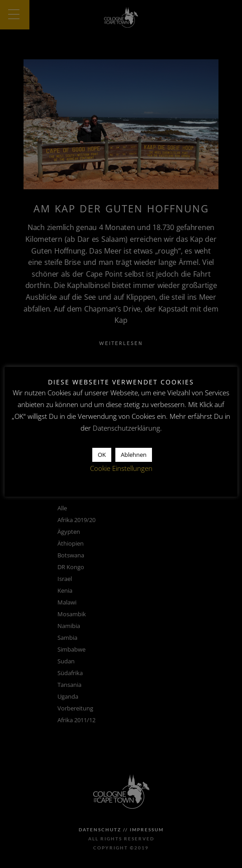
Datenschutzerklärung (126, 428)
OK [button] (102, 455)
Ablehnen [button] (134, 455)
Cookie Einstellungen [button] (121, 468)
